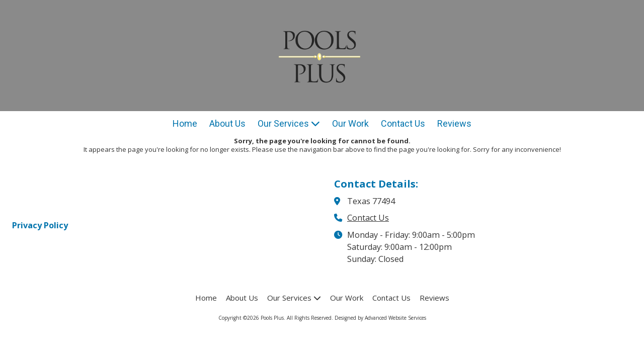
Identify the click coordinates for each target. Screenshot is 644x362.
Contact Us (368, 218)
